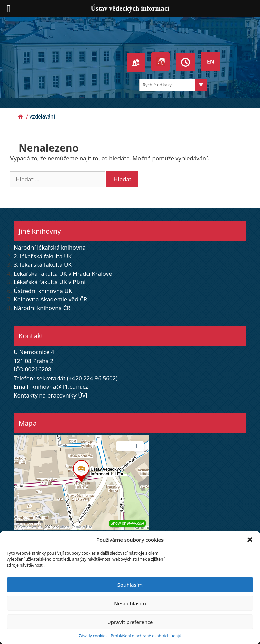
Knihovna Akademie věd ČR (50, 299)
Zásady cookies (93, 636)
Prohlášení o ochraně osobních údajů (146, 636)
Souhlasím (130, 585)
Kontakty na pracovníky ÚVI (51, 395)
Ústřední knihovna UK (43, 291)
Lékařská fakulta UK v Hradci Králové (63, 273)
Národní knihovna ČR (42, 308)
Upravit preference (130, 622)
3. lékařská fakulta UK (43, 265)
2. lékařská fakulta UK (43, 256)
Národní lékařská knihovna (50, 247)
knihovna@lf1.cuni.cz (60, 387)
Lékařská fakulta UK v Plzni (50, 282)
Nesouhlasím (130, 603)
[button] (250, 540)
